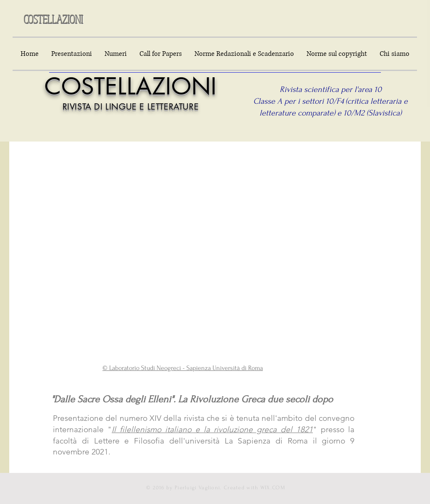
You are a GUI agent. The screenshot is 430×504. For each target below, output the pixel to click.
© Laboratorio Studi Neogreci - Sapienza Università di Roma (183, 368)
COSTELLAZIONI (54, 19)
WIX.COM (273, 488)
